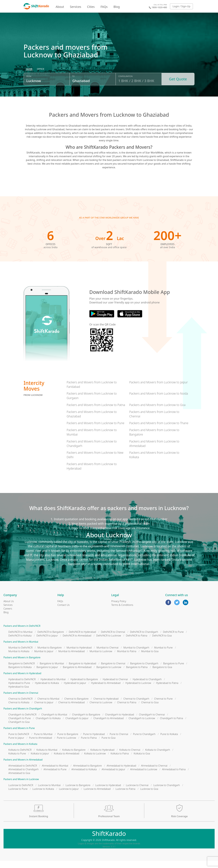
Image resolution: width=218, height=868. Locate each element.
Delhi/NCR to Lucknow (109, 643)
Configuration (125, 85)
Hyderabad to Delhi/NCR (22, 686)
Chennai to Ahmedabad (72, 710)
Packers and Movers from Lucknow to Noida (159, 401)
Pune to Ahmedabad (41, 745)
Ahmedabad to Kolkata (84, 777)
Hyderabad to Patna (167, 690)
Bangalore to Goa (162, 674)
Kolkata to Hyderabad (102, 757)
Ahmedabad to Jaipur (113, 777)
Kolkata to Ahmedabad (67, 761)
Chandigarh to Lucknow (142, 726)
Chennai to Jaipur (44, 710)
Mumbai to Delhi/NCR (21, 655)
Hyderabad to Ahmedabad (106, 690)
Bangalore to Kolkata (20, 674)
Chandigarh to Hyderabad (120, 722)
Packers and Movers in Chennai (21, 700)
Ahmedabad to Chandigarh (24, 777)
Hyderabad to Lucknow (138, 690)
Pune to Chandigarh (144, 741)
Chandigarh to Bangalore (86, 722)
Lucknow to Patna (125, 796)
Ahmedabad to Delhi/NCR (23, 773)
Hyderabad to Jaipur (75, 690)
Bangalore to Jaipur (47, 674)
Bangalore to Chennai (113, 671)
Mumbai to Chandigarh (136, 655)
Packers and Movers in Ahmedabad (23, 767)
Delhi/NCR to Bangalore (51, 639)
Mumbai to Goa (150, 659)
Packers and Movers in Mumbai (21, 649)
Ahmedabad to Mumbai (55, 773)
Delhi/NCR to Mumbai (21, 639)
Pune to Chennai (119, 741)
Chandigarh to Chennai (152, 722)
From (29, 85)
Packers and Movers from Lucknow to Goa (157, 412)
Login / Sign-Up (182, 6)
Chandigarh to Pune (20, 726)
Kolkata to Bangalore (74, 757)
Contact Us (64, 612)
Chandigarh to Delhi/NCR (22, 722)
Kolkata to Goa (142, 761)
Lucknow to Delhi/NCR (21, 792)
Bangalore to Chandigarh (144, 671)
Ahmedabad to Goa (19, 780)
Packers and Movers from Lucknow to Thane (159, 430)
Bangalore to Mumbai (52, 671)
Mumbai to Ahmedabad (72, 659)
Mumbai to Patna (127, 659)
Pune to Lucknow (67, 745)
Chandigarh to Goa (19, 729)
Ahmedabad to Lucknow (144, 777)
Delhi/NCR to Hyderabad (82, 639)
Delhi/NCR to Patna (137, 643)
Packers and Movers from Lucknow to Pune (96, 430)
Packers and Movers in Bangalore (22, 665)
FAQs (104, 7)
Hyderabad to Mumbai (53, 686)
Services (76, 7)
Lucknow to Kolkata (43, 796)
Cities (91, 7)
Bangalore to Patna (137, 674)
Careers (8, 616)
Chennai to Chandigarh (136, 706)
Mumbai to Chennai (107, 655)
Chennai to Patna (127, 710)
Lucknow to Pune (18, 796)
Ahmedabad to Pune (55, 777)
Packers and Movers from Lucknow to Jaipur (158, 389)
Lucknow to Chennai (137, 792)
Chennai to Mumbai (48, 706)
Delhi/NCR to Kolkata (20, 643)
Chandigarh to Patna (172, 726)
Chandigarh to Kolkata (48, 726)
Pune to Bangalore (68, 741)
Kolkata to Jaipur (40, 761)
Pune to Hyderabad (94, 741)
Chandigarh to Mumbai (54, 722)
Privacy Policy (119, 608)
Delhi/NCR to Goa (162, 643)
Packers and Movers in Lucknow (21, 787)
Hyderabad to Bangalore (84, 686)
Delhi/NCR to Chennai (113, 639)
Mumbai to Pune (163, 655)
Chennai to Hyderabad (106, 706)
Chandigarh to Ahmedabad (109, 726)
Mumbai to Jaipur (44, 659)
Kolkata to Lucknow (95, 761)
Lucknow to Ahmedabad (97, 796)
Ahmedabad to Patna (174, 777)
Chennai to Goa (150, 710)
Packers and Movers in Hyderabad (22, 681)
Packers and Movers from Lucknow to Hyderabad (92, 474)
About (60, 7)
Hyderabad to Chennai (115, 686)
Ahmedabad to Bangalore (87, 773)
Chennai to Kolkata (19, 710)
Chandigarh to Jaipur (77, 726)
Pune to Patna (89, 745)
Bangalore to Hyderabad (82, 671)
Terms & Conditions (122, 612)
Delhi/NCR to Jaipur (47, 643)
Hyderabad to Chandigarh (147, 686)
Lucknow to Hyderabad (108, 792)
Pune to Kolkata (169, 741)
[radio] (29, 78)
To (73, 85)
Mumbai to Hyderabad (79, 655)
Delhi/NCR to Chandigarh (144, 639)
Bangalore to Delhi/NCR (22, 671)
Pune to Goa (109, 745)
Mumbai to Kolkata (19, 659)
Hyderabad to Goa (19, 694)
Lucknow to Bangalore (78, 792)
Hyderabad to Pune (19, 690)
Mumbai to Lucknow (101, 659)
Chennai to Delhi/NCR (21, 706)
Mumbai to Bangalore (49, 655)
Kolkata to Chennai (130, 757)
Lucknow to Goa (149, 796)
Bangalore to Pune (174, 671)
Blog (117, 7)
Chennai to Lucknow (101, 710)
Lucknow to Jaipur (69, 796)
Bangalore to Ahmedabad (77, 674)
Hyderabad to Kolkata (47, 690)
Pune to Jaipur (16, 745)
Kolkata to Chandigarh (158, 757)
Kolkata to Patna (120, 761)
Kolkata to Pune (17, 761)
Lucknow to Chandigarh (167, 792)
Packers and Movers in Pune (19, 736)
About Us (9, 608)
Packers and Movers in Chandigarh (23, 716)
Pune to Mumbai (43, 741)
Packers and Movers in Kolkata (20, 751)
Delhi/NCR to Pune (173, 639)
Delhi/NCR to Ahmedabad (77, 643)
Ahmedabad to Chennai (154, 773)
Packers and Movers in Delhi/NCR (22, 633)
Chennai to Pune (163, 706)
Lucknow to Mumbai (49, 792)
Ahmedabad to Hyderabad (121, 773)
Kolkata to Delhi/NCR (20, 757)
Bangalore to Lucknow (109, 674)
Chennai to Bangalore (76, 706)
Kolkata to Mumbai (47, 757)
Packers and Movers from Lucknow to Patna (96, 412)
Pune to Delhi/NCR (19, 741)
